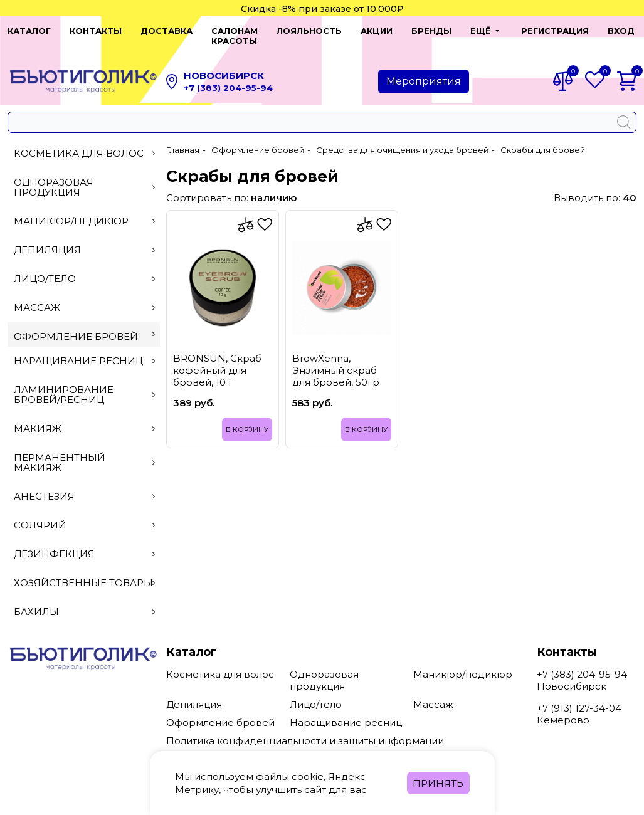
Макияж (84, 418)
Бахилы (84, 602)
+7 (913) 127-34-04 (579, 698)
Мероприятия (424, 71)
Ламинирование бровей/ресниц (84, 385)
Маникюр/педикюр (84, 211)
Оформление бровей (84, 326)
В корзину (247, 419)
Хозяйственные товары (84, 573)
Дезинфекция (84, 544)
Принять (438, 783)
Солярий (84, 515)
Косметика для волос (84, 143)
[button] (474, 31)
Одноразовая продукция (84, 177)
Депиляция (84, 240)
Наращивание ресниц (84, 351)
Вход (614, 31)
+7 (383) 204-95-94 (228, 78)
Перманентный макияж (84, 452)
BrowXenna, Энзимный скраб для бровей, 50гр (336, 360)
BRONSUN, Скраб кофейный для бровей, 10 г (217, 360)
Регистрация (547, 31)
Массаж (84, 297)
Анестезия (84, 486)
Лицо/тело (84, 269)
